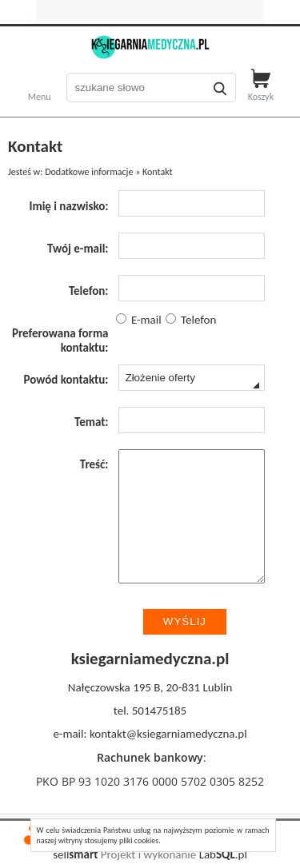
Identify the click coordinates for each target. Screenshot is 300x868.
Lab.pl (223, 854)
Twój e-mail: (78, 249)
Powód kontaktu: (66, 380)
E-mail (139, 320)
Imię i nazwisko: (68, 206)
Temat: (92, 422)
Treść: (94, 464)
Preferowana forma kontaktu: (60, 340)
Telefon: (89, 291)
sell (75, 854)
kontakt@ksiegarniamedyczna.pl (168, 734)
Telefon (191, 320)
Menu (40, 96)
